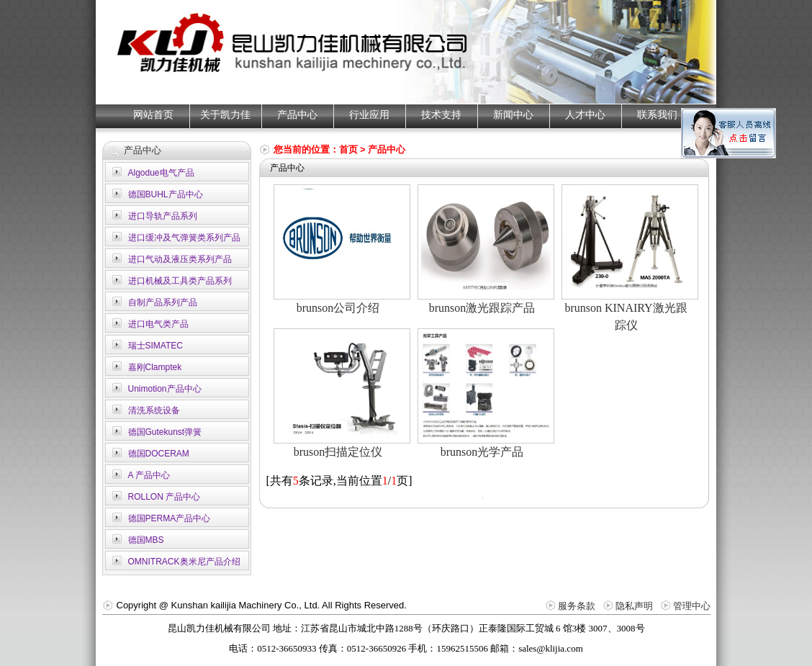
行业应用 (369, 115)
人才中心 (585, 115)
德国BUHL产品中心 (166, 194)
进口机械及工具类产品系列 (180, 281)
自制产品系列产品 (163, 302)
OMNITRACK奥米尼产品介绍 (184, 562)
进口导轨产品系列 (163, 216)
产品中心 (297, 115)
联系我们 (657, 115)
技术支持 (441, 115)
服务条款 (577, 606)
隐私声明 (634, 606)
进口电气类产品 (158, 324)
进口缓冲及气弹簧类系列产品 (184, 238)
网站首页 (153, 115)
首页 (348, 149)
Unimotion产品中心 (165, 389)
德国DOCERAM (159, 454)
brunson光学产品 (482, 452)
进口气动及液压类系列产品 (180, 259)
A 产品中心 (149, 475)
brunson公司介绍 (338, 308)
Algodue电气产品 (161, 173)
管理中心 (692, 606)
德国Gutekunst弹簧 (165, 432)
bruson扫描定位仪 (338, 452)
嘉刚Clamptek (155, 367)
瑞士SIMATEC (155, 346)
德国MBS (146, 540)
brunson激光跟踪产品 (482, 308)
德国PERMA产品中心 (170, 518)
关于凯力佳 (225, 115)
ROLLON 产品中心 (164, 497)
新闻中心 (513, 115)
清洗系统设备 (154, 410)
